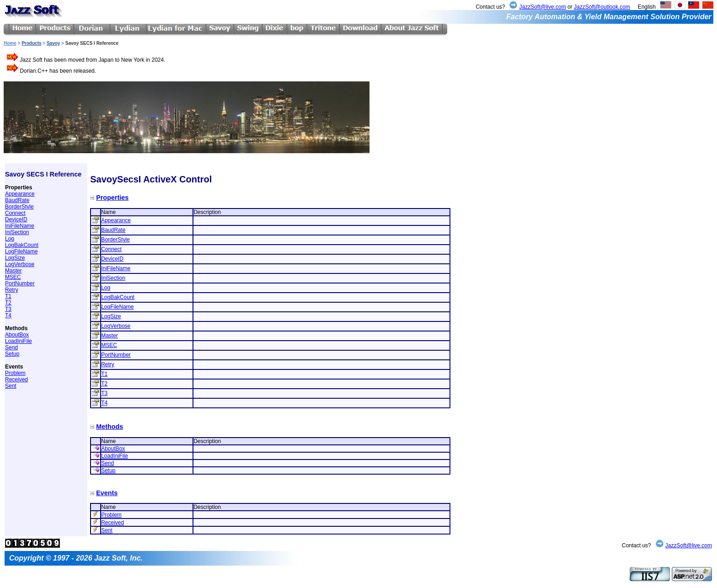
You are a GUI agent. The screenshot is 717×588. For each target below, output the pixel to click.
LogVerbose (20, 264)
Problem (15, 373)
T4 (8, 315)
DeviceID (16, 219)
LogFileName (21, 251)
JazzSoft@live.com (542, 7)
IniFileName (20, 226)
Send (11, 347)
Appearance (20, 194)
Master (13, 271)
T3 (8, 309)
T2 (8, 303)
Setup (12, 354)
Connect (15, 213)
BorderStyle (19, 207)
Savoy (53, 43)
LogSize (15, 258)
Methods (110, 427)
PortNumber (20, 283)
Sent (11, 386)
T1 (8, 296)
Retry (12, 290)
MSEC (13, 277)
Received (16, 380)
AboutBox (17, 335)
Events (107, 493)
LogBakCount (22, 245)
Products (31, 43)
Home (10, 43)
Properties (112, 198)
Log (10, 239)
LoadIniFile (19, 341)
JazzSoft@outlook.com (602, 7)
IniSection (17, 232)
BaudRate (17, 200)
